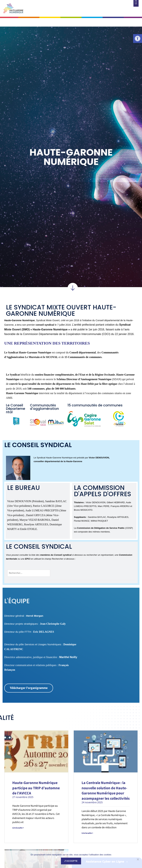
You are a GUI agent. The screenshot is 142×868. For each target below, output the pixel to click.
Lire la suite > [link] (18, 828)
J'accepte (71, 861)
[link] (138, 39)
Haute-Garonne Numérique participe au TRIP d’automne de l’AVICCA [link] (36, 788)
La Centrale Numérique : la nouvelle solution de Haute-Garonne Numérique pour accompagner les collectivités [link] (106, 791)
